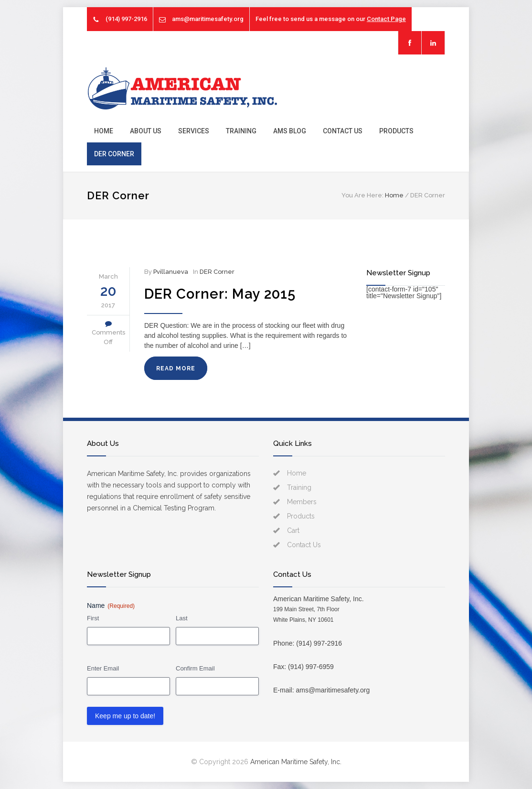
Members (302, 502)
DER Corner (114, 154)
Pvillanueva (171, 272)
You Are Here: (362, 195)
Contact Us (343, 131)
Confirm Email (195, 668)
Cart (293, 530)
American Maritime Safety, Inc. (296, 762)
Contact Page (386, 19)
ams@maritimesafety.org (208, 19)
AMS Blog (290, 131)
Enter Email (103, 668)
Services (194, 131)
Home (104, 131)
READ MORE (176, 368)
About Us (146, 131)
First (93, 618)
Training (241, 131)
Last (182, 618)
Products (396, 131)
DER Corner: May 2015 (220, 294)
